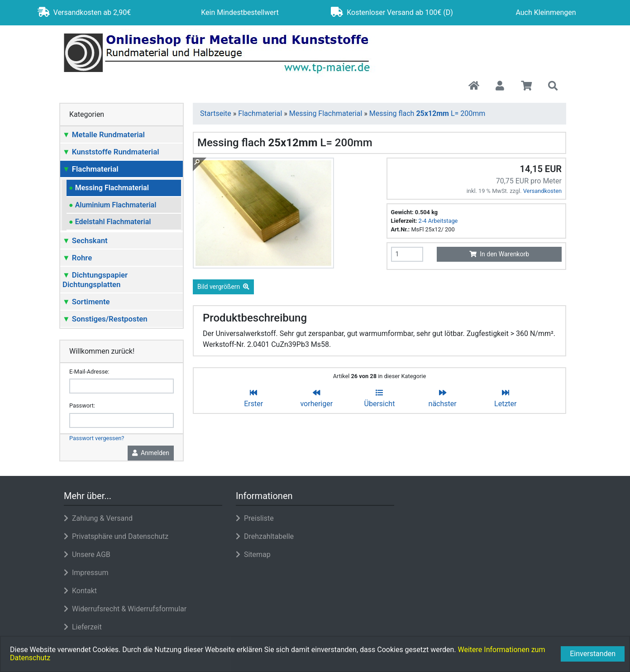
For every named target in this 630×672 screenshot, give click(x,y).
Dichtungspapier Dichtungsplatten (95, 279)
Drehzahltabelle (265, 536)
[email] (122, 386)
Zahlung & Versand (98, 518)
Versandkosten (542, 191)
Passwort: (82, 406)
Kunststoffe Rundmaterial (111, 152)
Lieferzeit (83, 627)
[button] (500, 86)
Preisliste (255, 518)
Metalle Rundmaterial (104, 134)
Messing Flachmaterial (109, 188)
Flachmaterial (91, 169)
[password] (122, 420)
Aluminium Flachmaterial (112, 205)
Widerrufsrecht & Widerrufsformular (125, 609)
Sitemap (253, 554)
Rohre (77, 258)
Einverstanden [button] (593, 654)
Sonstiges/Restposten (105, 319)
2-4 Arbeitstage (438, 221)
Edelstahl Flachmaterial (110, 222)
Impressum (86, 573)
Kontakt (80, 591)
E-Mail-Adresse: (89, 372)
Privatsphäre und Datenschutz (116, 536)
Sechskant (85, 240)
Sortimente (86, 302)
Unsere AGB (87, 554)
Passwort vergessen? (97, 438)
